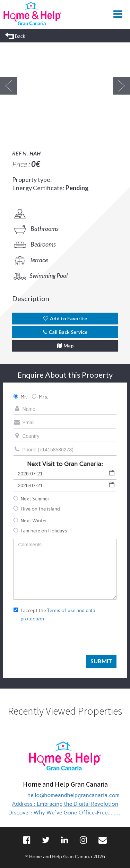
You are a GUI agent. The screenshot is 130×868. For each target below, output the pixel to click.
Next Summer (32, 499)
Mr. (20, 397)
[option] (65, 86)
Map (65, 345)
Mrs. (40, 397)
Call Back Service (65, 332)
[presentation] (66, 641)
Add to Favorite (65, 318)
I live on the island (37, 509)
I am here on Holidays (40, 531)
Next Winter (30, 521)
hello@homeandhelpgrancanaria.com (73, 795)
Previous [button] (9, 86)
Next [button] (121, 86)
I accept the (54, 615)
